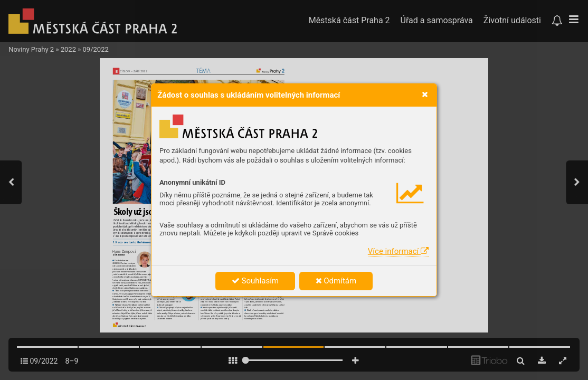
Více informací (398, 251)
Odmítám (336, 281)
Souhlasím (255, 281)
